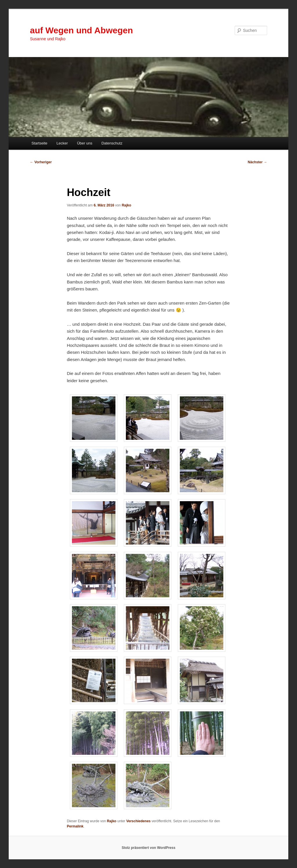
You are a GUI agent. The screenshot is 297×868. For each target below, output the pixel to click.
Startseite (39, 143)
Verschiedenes (138, 821)
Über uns (85, 143)
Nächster (257, 162)
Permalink (75, 826)
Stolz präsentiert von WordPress (148, 848)
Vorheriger (41, 162)
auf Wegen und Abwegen (81, 30)
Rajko (127, 205)
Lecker (62, 143)
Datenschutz (112, 143)
